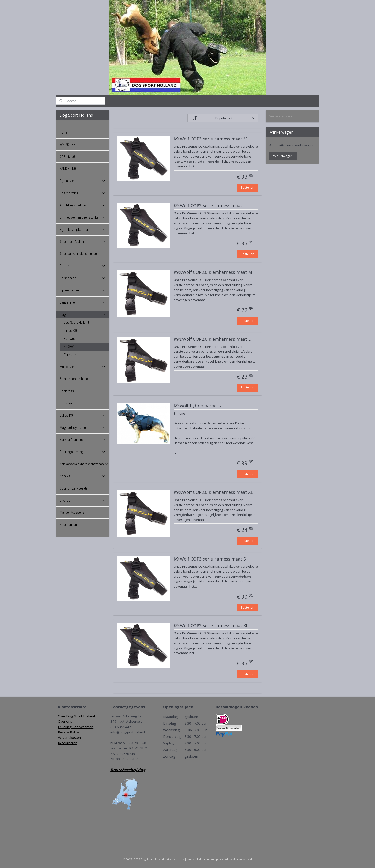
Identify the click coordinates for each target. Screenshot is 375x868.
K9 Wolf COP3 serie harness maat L (210, 206)
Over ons (65, 721)
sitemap (172, 859)
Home (64, 132)
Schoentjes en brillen (75, 379)
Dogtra (83, 266)
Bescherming (83, 193)
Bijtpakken (83, 181)
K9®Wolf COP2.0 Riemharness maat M (213, 272)
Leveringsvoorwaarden (76, 727)
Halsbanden (83, 278)
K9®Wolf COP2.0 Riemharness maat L (212, 339)
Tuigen (83, 315)
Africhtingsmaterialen (83, 205)
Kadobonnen (68, 525)
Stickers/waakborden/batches (84, 464)
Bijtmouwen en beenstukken (83, 217)
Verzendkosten (281, 116)
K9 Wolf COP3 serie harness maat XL (211, 626)
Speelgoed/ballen (83, 241)
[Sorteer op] (223, 118)
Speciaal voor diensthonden (79, 254)
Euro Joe (70, 355)
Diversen (83, 500)
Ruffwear (70, 338)
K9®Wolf (70, 347)
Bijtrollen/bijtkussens (83, 229)
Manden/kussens (72, 512)
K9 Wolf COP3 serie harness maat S (210, 559)
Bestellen (247, 187)
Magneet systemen (83, 428)
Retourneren (68, 743)
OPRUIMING (67, 157)
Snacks (83, 476)
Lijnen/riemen (83, 290)
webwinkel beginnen (200, 859)
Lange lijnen (83, 302)
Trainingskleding (83, 452)
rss (182, 859)
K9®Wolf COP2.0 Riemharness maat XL (213, 492)
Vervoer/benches (83, 439)
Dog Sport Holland (76, 322)
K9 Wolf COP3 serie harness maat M (210, 139)
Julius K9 (70, 331)
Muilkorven (83, 367)
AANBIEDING (68, 169)
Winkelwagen (283, 156)
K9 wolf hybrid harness (197, 406)
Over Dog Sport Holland (76, 716)
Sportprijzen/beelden (74, 488)
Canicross (67, 391)
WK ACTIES (68, 144)
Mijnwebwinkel (242, 859)
